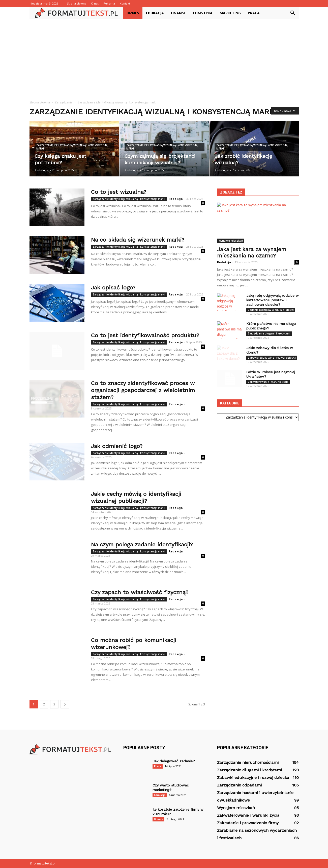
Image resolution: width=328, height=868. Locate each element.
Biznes (133, 13)
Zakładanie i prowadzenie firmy (248, 823)
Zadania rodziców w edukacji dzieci (271, 310)
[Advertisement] (164, 57)
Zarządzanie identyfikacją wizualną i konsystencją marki (72, 147)
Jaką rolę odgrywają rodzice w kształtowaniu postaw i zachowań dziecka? (273, 300)
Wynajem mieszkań (231, 241)
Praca (254, 13)
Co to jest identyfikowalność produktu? (145, 335)
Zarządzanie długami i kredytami (269, 333)
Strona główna (77, 3)
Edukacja (155, 13)
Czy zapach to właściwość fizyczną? (140, 592)
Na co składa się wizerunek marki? (138, 240)
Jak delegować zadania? (174, 761)
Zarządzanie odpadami (239, 785)
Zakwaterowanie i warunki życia (268, 382)
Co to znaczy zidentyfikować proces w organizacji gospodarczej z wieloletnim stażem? (143, 390)
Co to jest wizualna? (119, 192)
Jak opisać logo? (113, 288)
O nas (95, 3)
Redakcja (42, 170)
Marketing (230, 13)
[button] (293, 13)
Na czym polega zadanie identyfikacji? (142, 544)
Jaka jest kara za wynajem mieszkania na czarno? (252, 252)
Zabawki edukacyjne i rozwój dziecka (272, 358)
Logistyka (203, 13)
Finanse (178, 13)
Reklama (109, 3)
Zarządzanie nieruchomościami (248, 762)
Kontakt (125, 3)
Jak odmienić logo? (117, 446)
